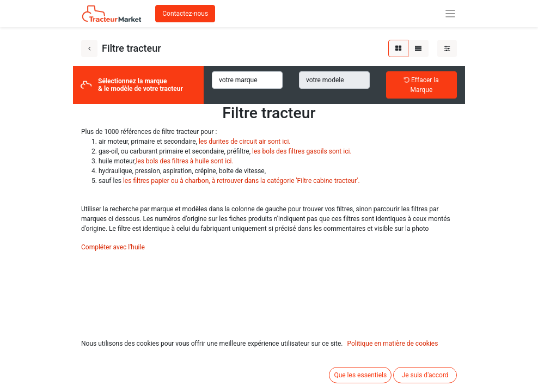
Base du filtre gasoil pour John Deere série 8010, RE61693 (358, 387)
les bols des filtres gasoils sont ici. (302, 151)
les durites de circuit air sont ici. (245, 142)
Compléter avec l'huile (113, 247)
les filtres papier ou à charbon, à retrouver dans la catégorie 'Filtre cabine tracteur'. (242, 181)
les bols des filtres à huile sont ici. (184, 161)
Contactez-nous (185, 14)
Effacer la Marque (421, 85)
